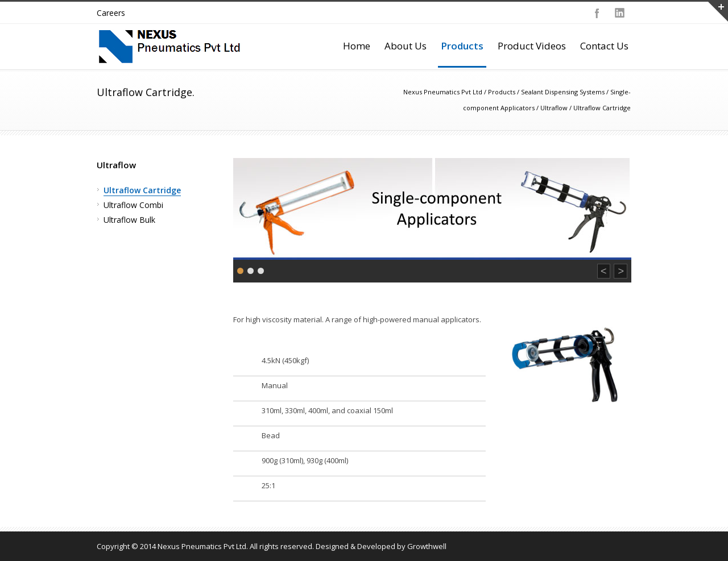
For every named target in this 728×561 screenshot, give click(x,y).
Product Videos (532, 46)
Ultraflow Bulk (129, 220)
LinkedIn (620, 13)
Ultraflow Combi (133, 205)
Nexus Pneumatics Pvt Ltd (443, 92)
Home (357, 46)
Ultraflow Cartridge (142, 190)
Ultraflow (554, 108)
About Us (406, 46)
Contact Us (604, 46)
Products (462, 46)
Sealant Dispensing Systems (563, 92)
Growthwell (427, 546)
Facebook (597, 13)
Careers (111, 13)
